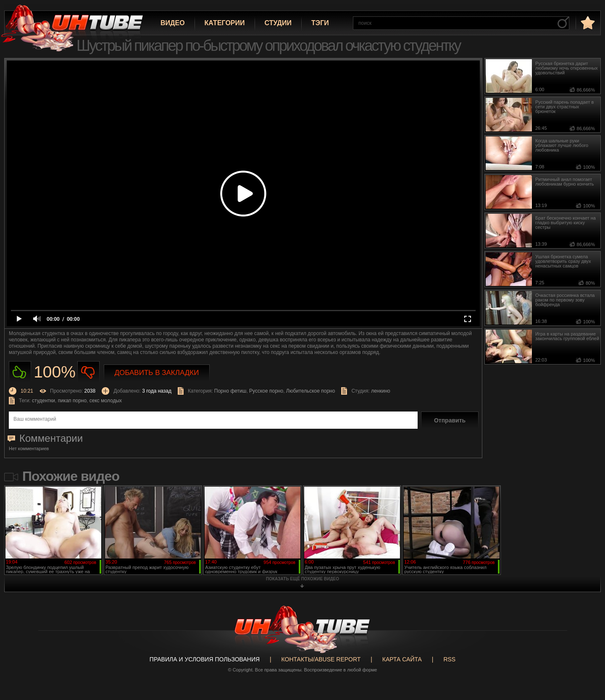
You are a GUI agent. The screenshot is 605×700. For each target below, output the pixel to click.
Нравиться (20, 372)
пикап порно (72, 401)
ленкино (381, 391)
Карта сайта (402, 659)
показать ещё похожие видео (302, 579)
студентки (43, 401)
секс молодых (106, 401)
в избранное (587, 22)
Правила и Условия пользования (205, 659)
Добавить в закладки (157, 373)
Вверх (586, 659)
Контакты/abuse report (321, 659)
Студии (278, 23)
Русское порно (266, 391)
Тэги (320, 23)
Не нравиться (88, 372)
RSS (449, 659)
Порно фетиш (230, 391)
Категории (225, 23)
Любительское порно (311, 391)
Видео (173, 23)
